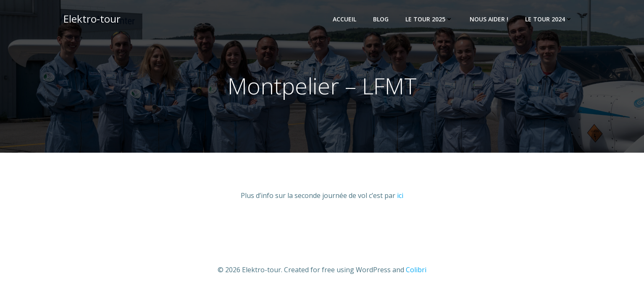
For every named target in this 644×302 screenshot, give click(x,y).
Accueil (344, 19)
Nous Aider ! (489, 19)
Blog (381, 19)
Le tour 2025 (429, 19)
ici (400, 195)
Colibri (416, 270)
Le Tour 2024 (549, 19)
